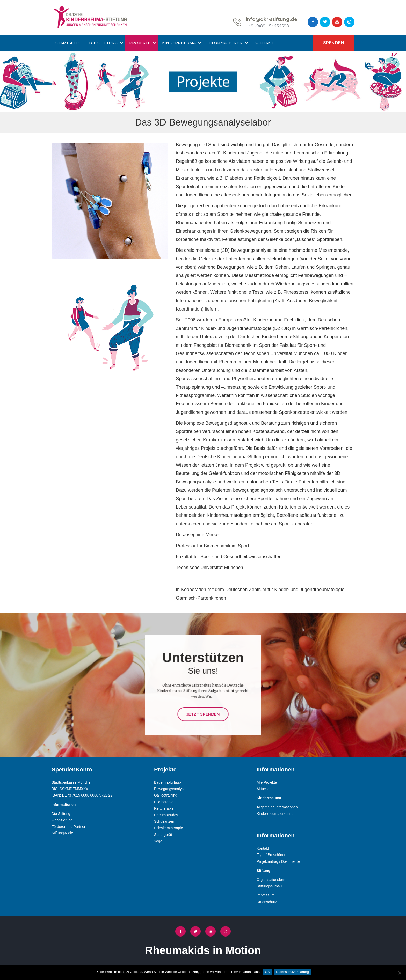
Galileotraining (166, 795)
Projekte (140, 43)
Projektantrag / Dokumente (278, 861)
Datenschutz (267, 902)
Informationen (225, 43)
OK (267, 972)
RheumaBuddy (166, 815)
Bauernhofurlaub (168, 782)
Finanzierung (62, 820)
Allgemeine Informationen (277, 807)
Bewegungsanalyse (170, 789)
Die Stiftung (103, 43)
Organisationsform (271, 880)
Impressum (266, 895)
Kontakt (264, 43)
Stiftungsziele (62, 833)
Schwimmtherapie (168, 828)
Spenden (334, 43)
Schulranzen (164, 821)
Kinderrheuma (179, 43)
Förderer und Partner (68, 827)
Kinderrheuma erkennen (276, 814)
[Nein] (400, 973)
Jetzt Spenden (203, 701)
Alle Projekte (267, 782)
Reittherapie (164, 808)
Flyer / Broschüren (271, 855)
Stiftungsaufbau (269, 886)
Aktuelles (264, 789)
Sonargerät (163, 835)
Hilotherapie (164, 802)
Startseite (68, 43)
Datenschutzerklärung (292, 972)
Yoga (158, 841)
